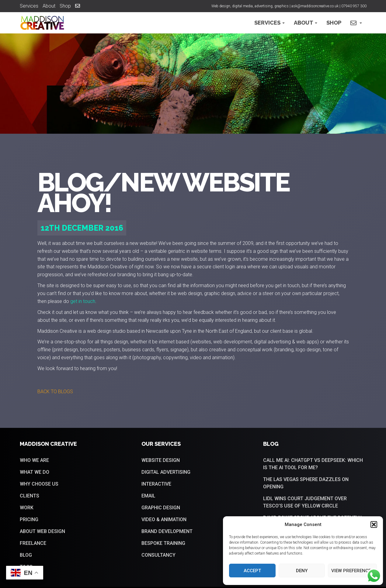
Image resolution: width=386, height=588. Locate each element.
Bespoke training (163, 543)
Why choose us (39, 484)
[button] (374, 524)
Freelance (33, 543)
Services (29, 6)
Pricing (29, 519)
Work (27, 508)
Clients (30, 496)
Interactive (156, 484)
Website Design (161, 460)
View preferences (352, 571)
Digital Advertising (166, 472)
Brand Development (167, 531)
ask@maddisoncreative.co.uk (315, 6)
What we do (35, 472)
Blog (26, 555)
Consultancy (158, 555)
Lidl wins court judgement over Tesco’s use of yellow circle (305, 502)
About (49, 6)
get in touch (83, 301)
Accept (252, 571)
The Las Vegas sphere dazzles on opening (306, 483)
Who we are (34, 460)
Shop (65, 6)
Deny (302, 571)
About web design (42, 531)
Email (148, 496)
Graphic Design (161, 508)
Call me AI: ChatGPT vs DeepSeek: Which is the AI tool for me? (313, 464)
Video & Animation (164, 519)
